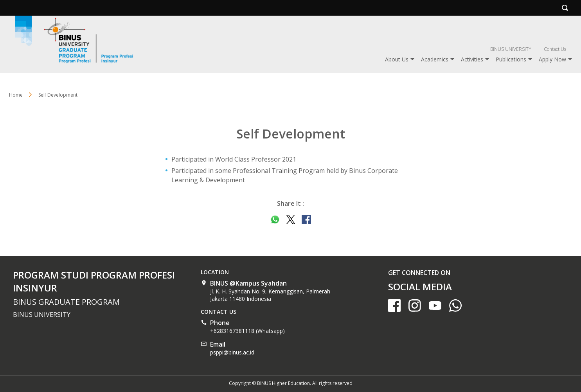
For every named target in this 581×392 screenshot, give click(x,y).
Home (16, 95)
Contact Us (555, 49)
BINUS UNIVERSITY (511, 49)
